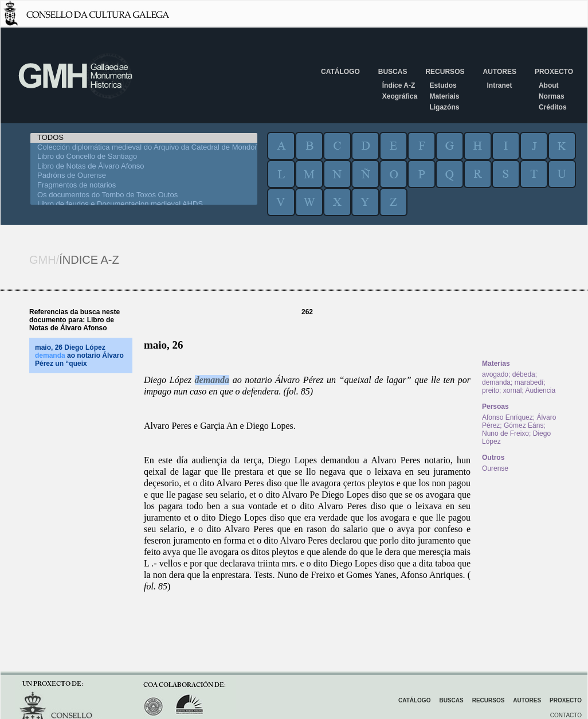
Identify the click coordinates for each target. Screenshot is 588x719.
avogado (495, 374)
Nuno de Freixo (505, 433)
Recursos (445, 72)
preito (491, 390)
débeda (524, 374)
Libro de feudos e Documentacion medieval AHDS (144, 204)
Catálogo (340, 72)
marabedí (529, 382)
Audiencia (540, 390)
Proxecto (554, 72)
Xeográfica (400, 96)
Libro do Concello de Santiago (144, 157)
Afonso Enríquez (507, 417)
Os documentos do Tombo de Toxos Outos (144, 195)
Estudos (443, 85)
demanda (212, 380)
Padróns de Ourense (144, 176)
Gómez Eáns (524, 425)
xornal (513, 390)
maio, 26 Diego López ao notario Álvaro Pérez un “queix (79, 355)
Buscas (393, 72)
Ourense (495, 468)
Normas (552, 96)
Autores (499, 72)
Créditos (553, 107)
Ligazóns (444, 107)
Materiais (444, 96)
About (549, 85)
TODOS (144, 138)
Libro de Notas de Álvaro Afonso (144, 167)
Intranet (499, 85)
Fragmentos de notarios (144, 185)
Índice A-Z (399, 85)
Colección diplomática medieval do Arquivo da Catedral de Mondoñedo (144, 148)
